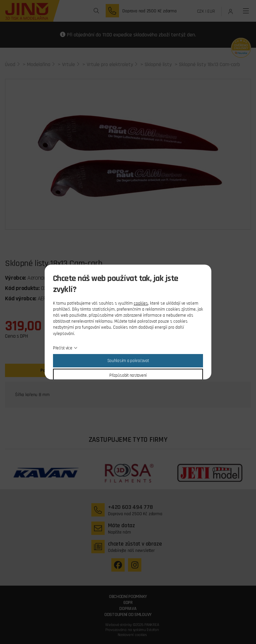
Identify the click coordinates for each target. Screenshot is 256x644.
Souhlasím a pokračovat (128, 361)
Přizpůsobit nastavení (128, 375)
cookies (141, 303)
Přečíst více (63, 348)
